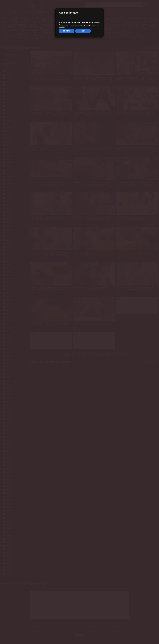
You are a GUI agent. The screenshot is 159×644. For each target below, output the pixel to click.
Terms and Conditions (82, 26)
